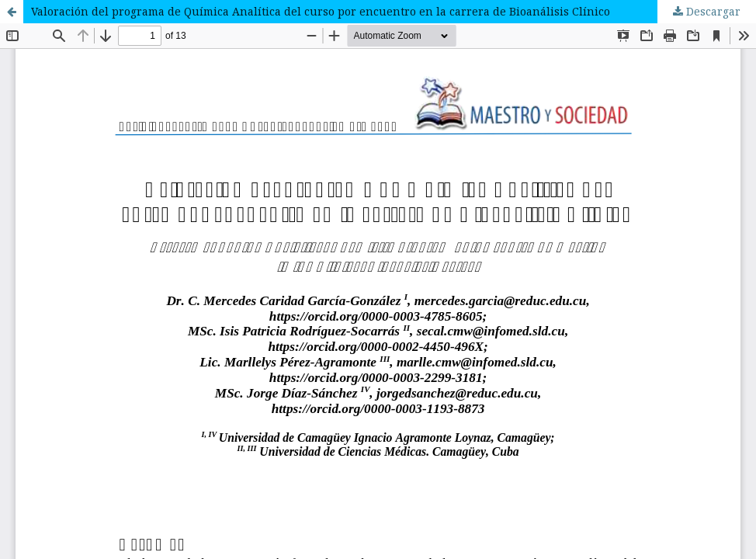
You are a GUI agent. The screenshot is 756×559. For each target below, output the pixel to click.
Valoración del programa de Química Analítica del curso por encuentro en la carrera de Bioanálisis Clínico (321, 11)
